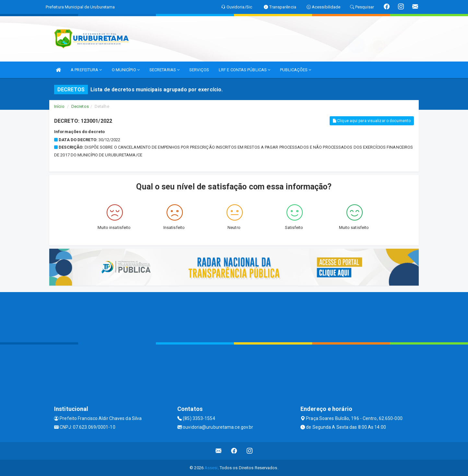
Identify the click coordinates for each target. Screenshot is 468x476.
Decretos (80, 106)
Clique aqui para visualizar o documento (372, 121)
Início (59, 106)
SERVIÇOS (199, 70)
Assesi (211, 468)
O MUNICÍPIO (126, 70)
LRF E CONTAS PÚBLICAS (245, 70)
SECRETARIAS (164, 70)
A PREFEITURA (86, 70)
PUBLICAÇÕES (296, 70)
